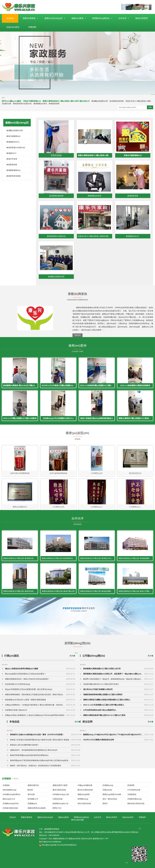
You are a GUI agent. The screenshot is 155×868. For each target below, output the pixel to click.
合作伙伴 (122, 18)
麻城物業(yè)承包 (40, 104)
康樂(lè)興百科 (33, 785)
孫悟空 (105, 803)
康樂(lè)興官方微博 (60, 785)
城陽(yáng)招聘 (84, 794)
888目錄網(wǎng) (9, 790)
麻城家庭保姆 (54, 104)
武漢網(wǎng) (108, 785)
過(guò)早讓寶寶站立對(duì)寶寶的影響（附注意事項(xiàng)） (40, 689)
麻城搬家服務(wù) (13, 170)
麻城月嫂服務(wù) (13, 136)
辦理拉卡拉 (57, 808)
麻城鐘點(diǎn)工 (13, 142)
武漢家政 (6, 785)
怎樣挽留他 (132, 794)
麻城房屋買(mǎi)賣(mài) (22, 104)
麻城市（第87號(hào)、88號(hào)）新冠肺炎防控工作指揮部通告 (45, 766)
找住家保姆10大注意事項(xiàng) (40, 684)
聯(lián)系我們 (142, 18)
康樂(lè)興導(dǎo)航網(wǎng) (38, 808)
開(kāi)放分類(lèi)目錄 (136, 803)
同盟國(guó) (32, 803)
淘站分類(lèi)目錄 (84, 803)
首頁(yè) (10, 18)
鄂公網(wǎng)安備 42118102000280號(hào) (58, 845)
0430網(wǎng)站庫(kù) (11, 794)
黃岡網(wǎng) (83, 799)
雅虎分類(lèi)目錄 (59, 790)
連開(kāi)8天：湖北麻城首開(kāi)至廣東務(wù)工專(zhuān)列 (45, 750)
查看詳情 (77, 335)
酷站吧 (30, 790)
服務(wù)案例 (77, 18)
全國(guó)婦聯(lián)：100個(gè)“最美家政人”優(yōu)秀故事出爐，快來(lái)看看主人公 (40, 705)
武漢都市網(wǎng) (135, 799)
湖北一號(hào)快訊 (110, 799)
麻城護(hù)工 (12, 153)
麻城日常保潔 (12, 159)
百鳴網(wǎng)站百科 (11, 803)
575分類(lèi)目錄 (134, 790)
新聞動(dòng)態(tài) (101, 18)
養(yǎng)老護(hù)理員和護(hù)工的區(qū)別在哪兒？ (40, 674)
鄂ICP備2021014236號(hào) (50, 842)
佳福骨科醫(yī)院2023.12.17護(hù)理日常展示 (118, 684)
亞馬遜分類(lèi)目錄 (10, 808)
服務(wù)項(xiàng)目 (54, 18)
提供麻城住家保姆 (117, 101)
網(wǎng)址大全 (9, 799)
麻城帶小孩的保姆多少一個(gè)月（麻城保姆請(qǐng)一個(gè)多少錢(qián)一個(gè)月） (118, 679)
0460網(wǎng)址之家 (61, 794)
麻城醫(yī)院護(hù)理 (100, 101)
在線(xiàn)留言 (13, 27)
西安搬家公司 (33, 799)
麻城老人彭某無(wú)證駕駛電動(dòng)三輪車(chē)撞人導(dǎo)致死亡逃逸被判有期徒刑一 (45, 740)
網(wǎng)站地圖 (77, 820)
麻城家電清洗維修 (13, 176)
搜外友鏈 (31, 794)
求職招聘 (32, 27)
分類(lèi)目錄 (58, 799)
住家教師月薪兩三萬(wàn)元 (40, 710)
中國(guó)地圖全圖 (85, 785)
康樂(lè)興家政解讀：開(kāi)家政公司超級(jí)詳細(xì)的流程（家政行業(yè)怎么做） (40, 694)
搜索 (150, 107)
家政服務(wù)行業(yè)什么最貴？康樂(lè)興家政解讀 (40, 700)
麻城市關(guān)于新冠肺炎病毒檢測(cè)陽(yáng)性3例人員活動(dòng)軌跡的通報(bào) (45, 760)
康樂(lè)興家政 (29, 18)
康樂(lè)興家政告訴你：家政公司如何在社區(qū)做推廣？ (40, 679)
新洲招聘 (131, 785)
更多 (149, 656)
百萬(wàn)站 (107, 790)
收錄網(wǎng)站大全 (61, 803)
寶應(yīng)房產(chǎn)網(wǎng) (113, 794)
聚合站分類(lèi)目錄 (85, 790)
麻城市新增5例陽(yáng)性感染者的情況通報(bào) (45, 755)
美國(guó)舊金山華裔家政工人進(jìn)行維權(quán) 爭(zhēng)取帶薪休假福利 (40, 715)
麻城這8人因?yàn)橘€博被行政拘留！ (45, 745)
